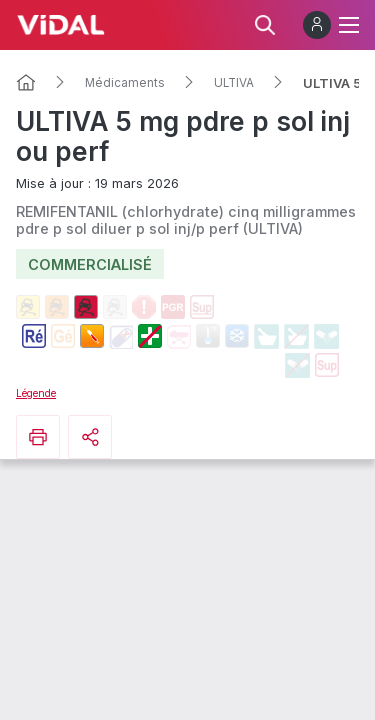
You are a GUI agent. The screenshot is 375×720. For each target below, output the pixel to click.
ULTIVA (234, 83)
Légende (36, 393)
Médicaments (125, 83)
